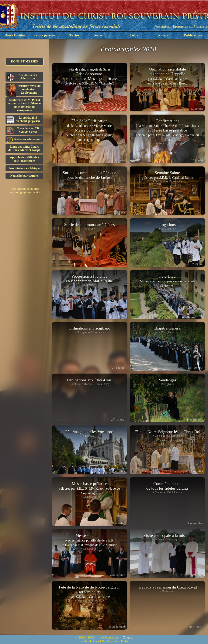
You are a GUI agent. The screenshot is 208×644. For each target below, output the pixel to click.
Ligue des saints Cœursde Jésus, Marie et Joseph (24, 148)
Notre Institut (15, 35)
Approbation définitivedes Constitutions (24, 159)
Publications (193, 35)
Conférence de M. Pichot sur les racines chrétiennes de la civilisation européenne (24, 105)
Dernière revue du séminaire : (24, 90)
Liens (134, 35)
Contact (128, 637)
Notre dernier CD (23, 130)
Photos (163, 35)
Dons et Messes (25, 62)
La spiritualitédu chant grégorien (23, 120)
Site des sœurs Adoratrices (22, 77)
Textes (74, 35)
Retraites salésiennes (24, 139)
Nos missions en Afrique (24, 168)
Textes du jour (104, 35)
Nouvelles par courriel (25, 176)
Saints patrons (45, 35)
